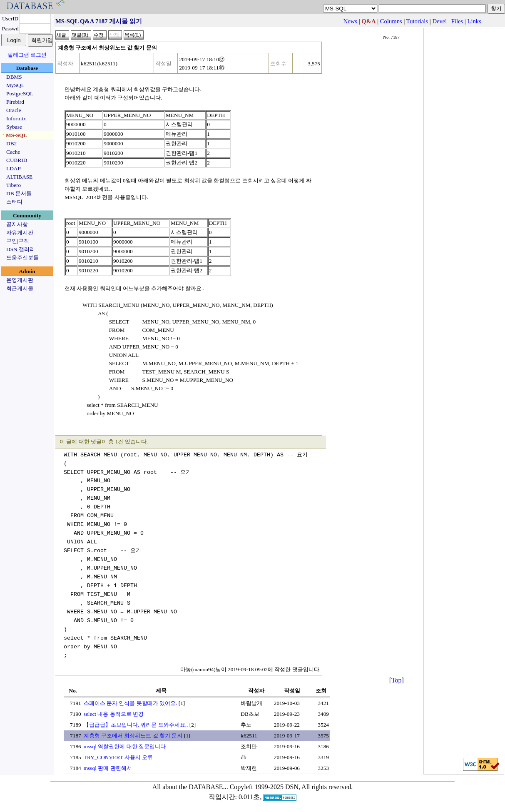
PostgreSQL (20, 93)
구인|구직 (18, 241)
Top (397, 680)
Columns (391, 21)
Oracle (14, 110)
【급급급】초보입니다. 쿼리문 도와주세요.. (136, 725)
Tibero (14, 185)
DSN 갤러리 (21, 249)
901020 (112, 153)
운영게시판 (20, 280)
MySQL (15, 85)
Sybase (14, 127)
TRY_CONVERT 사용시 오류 (118, 757)
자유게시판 (20, 233)
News (350, 21)
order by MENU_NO (99, 413)
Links (474, 21)
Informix (16, 118)
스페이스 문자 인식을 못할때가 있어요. (131, 703)
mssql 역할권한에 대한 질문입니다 (125, 746)
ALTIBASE (19, 177)
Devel (439, 21)
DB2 (11, 143)
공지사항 (17, 224)
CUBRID (17, 160)
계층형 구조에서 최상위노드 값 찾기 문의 (133, 736)
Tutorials (417, 21)
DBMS (14, 77)
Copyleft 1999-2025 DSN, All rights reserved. (291, 787)
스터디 (14, 202)
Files (457, 21)
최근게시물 (20, 288)
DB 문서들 (19, 193)
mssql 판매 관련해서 (108, 768)
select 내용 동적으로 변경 (114, 714)
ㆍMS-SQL (14, 135)
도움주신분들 (22, 258)
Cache (13, 152)
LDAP (14, 168)
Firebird (15, 102)
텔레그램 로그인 (27, 55)
